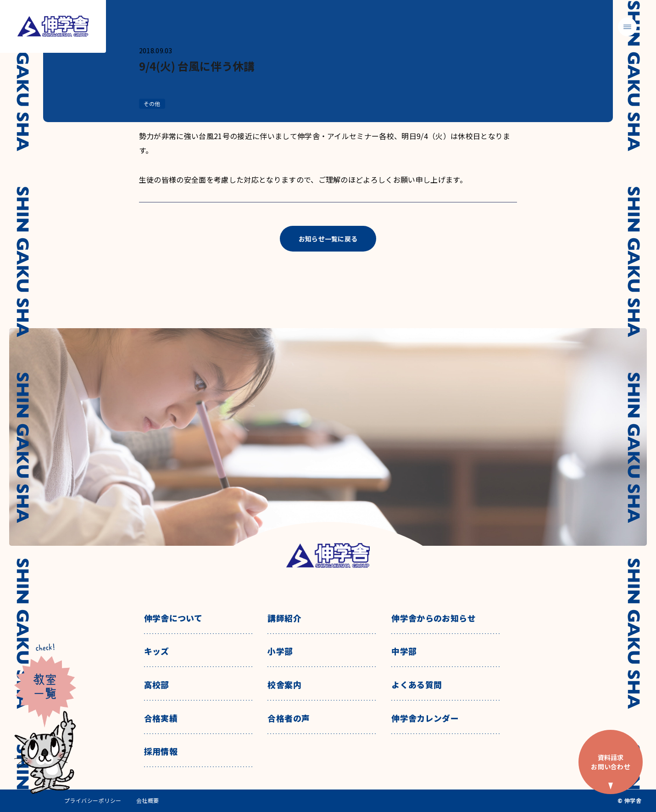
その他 (152, 104)
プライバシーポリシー (93, 801)
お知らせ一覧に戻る (328, 239)
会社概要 (148, 801)
